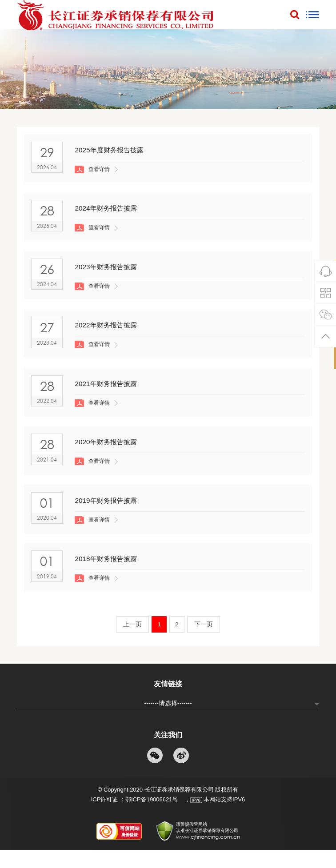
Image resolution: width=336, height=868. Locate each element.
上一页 (132, 642)
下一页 (204, 642)
